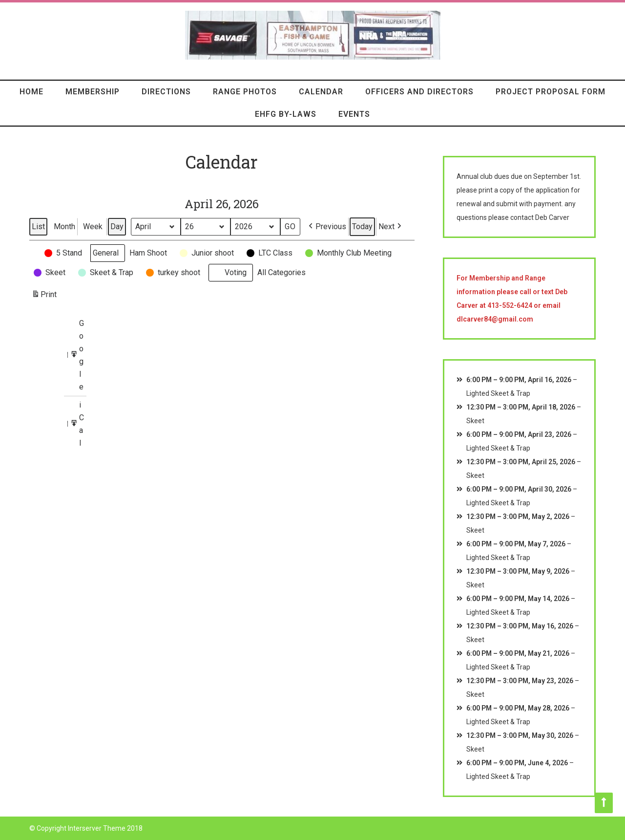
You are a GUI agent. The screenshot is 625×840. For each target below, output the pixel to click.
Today (362, 226)
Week (93, 226)
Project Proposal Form (551, 92)
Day (117, 226)
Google (78, 355)
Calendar (321, 92)
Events (354, 114)
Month (64, 226)
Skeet (475, 421)
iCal (78, 424)
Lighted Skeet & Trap (498, 393)
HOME (31, 92)
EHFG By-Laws (286, 114)
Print (44, 296)
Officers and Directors (419, 92)
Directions (166, 92)
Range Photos (245, 92)
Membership (93, 92)
